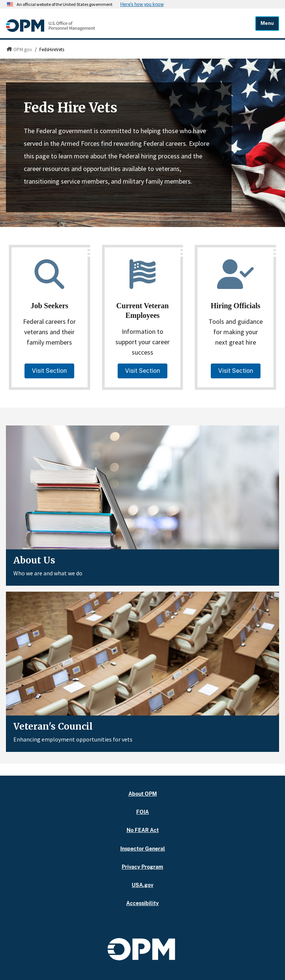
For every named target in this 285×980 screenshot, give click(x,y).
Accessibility (143, 903)
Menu (268, 23)
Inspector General (143, 849)
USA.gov (142, 885)
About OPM (142, 794)
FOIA (142, 812)
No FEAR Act (142, 830)
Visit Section (49, 371)
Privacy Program (142, 867)
